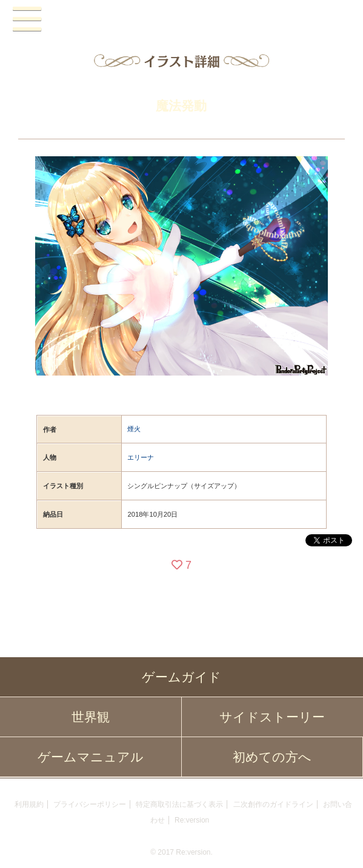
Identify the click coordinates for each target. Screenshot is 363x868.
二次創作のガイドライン (273, 804)
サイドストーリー (272, 717)
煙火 (134, 429)
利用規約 (29, 804)
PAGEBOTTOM (341, 844)
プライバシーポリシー (90, 804)
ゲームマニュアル (91, 757)
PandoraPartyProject (181, 20)
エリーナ (141, 457)
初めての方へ (272, 757)
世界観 (91, 717)
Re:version (192, 820)
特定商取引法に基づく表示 (179, 804)
